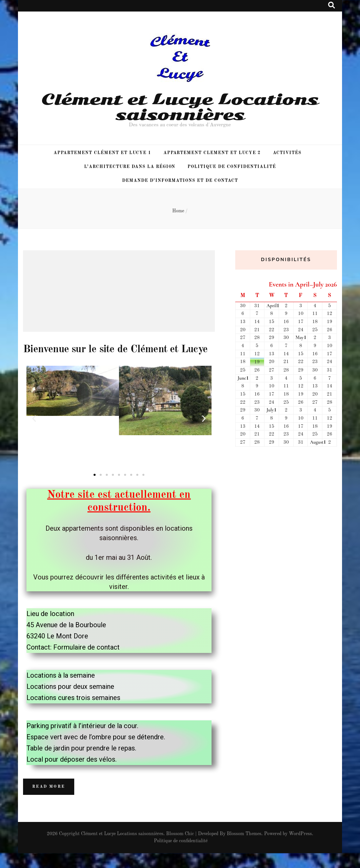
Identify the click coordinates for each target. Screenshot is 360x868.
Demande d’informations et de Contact (180, 181)
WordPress (300, 849)
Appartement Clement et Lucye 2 (212, 153)
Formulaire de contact (86, 662)
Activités (287, 153)
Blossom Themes (244, 849)
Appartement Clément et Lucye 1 (102, 153)
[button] (95, 490)
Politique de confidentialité (232, 167)
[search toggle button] (332, 6)
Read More (49, 802)
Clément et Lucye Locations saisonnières (180, 107)
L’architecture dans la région (130, 167)
